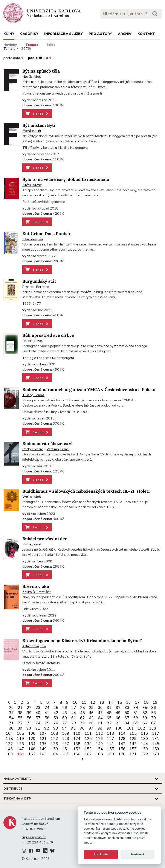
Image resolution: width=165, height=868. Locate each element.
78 (74, 723)
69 (145, 718)
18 (146, 702)
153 (88, 749)
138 (77, 744)
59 (56, 718)
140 (99, 744)
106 (32, 733)
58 (47, 718)
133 (21, 744)
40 (38, 713)
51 (136, 713)
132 (9, 744)
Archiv (125, 34)
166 (77, 754)
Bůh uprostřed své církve (48, 335)
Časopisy (29, 34)
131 (156, 739)
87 (154, 723)
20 (11, 708)
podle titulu (40, 58)
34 (136, 708)
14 (111, 702)
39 (29, 713)
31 (109, 708)
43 (65, 713)
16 (128, 702)
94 (64, 728)
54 (11, 718)
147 (21, 749)
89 (20, 728)
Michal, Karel (32, 544)
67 (127, 718)
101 (130, 728)
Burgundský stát (39, 281)
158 (144, 749)
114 (122, 733)
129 (133, 739)
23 (38, 708)
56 (29, 718)
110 (77, 733)
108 (54, 733)
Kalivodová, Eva (34, 646)
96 (82, 728)
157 (133, 749)
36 (154, 708)
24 (47, 708)
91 (38, 728)
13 (102, 702)
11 (84, 702)
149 (43, 749)
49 (118, 713)
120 (32, 739)
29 (91, 708)
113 (111, 733)
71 (11, 723)
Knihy (9, 34)
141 (111, 744)
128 (122, 739)
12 (93, 702)
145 (156, 744)
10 (75, 702)
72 (20, 723)
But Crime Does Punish (46, 234)
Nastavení (138, 854)
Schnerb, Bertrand (36, 287)
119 (21, 739)
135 (43, 744)
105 (21, 733)
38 (20, 713)
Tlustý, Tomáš (33, 395)
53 (154, 713)
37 (11, 713)
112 (99, 733)
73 (29, 723)
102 (141, 728)
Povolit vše (101, 854)
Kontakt (146, 34)
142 (122, 744)
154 (99, 749)
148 (32, 749)
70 (154, 718)
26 (65, 708)
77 (65, 723)
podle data (14, 58)
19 (155, 702)
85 (136, 723)
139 (88, 744)
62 (82, 718)
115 (133, 733)
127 (111, 739)
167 (88, 754)
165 (66, 754)
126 (99, 739)
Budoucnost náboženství (47, 444)
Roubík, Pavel (33, 341)
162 (32, 754)
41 (47, 713)
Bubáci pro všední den (45, 539)
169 (111, 754)
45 (82, 713)
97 (91, 728)
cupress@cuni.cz (34, 837)
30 (100, 708)
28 (82, 708)
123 (66, 739)
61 (74, 718)
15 (120, 702)
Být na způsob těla (41, 71)
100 (119, 728)
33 (127, 708)
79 (82, 723)
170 (122, 754)
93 (56, 728)
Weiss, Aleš (32, 497)
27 (74, 708)
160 (9, 754)
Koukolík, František (37, 592)
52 (145, 713)
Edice (51, 45)
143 (133, 744)
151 (66, 749)
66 (118, 718)
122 (54, 739)
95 (73, 728)
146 (9, 749)
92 (47, 728)
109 (66, 733)
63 (91, 718)
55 (20, 718)
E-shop (37, 114)
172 (144, 754)
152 (77, 749)
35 (145, 708)
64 (100, 718)
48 (109, 713)
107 (43, 733)
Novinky (10, 45)
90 (29, 728)
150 (54, 749)
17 (137, 702)
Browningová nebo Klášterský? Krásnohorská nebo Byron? (82, 641)
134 (32, 744)
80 (91, 723)
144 (144, 744)
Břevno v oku (36, 586)
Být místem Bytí (39, 125)
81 (100, 723)
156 (122, 749)
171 (133, 754)
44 (74, 713)
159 (156, 749)
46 (91, 713)
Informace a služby (63, 34)
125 (88, 739)
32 (118, 708)
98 (100, 728)
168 (99, 754)
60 (65, 718)
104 (9, 733)
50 (127, 713)
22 (29, 708)
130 (144, 739)
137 (66, 744)
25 (56, 708)
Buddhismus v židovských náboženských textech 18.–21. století (86, 491)
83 (118, 723)
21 (20, 708)
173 (156, 754)
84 (127, 723)
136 (54, 744)
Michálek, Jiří (32, 131)
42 (56, 713)
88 (11, 728)
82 (109, 723)
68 (136, 718)
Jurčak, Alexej (32, 185)
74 (38, 723)
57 (38, 718)
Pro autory (100, 34)
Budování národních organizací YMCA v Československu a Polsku (89, 390)
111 (88, 733)
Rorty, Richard (33, 449)
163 (43, 754)
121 (43, 739)
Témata (32, 45)
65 (109, 718)
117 (156, 733)
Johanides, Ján (33, 239)
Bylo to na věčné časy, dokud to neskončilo (66, 179)
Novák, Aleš (32, 77)
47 (100, 713)
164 (54, 754)
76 (56, 723)
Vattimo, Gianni (58, 449)
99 (109, 728)
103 (153, 728)
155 (111, 749)
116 (144, 733)
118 (9, 739)
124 (77, 739)
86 (145, 723)
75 (47, 723)
